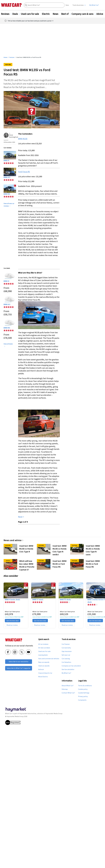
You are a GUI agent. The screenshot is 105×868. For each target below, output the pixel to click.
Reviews (6, 14)
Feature (12, 57)
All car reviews (43, 644)
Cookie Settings (84, 693)
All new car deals (44, 648)
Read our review (12, 625)
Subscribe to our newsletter (19, 662)
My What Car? (94, 5)
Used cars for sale (31, 14)
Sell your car (66, 655)
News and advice (14, 540)
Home (5, 57)
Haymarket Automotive (28, 714)
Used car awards (44, 666)
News (57, 14)
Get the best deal (13, 621)
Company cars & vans (84, 14)
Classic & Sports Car (45, 673)
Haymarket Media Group (54, 714)
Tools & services (78, 5)
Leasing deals (43, 655)
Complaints (82, 700)
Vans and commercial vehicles (49, 659)
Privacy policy (83, 696)
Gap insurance (67, 651)
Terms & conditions (85, 686)
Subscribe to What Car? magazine (19, 668)
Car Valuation (66, 662)
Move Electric (43, 677)
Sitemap (65, 689)
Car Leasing (66, 659)
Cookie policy (83, 689)
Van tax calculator (68, 669)
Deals (16, 14)
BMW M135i (23, 139)
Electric (47, 14)
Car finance (66, 644)
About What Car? (68, 686)
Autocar (41, 669)
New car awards (44, 662)
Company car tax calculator (71, 666)
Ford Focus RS (24, 172)
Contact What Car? (68, 693)
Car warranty (66, 648)
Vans (67, 5)
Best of (66, 14)
